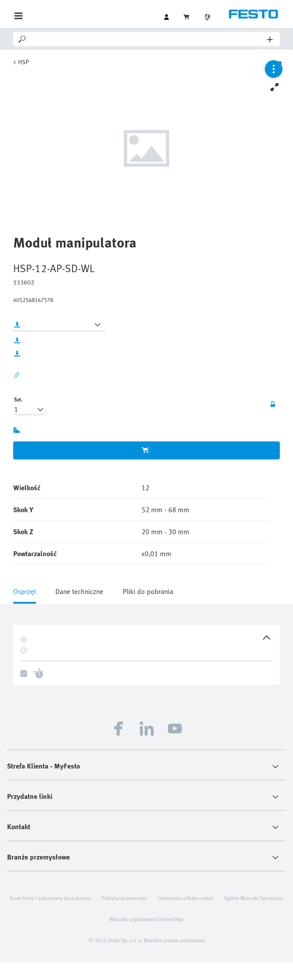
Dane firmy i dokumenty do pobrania (50, 898)
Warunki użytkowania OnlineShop (146, 919)
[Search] (147, 39)
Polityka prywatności (124, 898)
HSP (24, 62)
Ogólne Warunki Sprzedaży (253, 898)
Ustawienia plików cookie (185, 898)
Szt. (18, 399)
